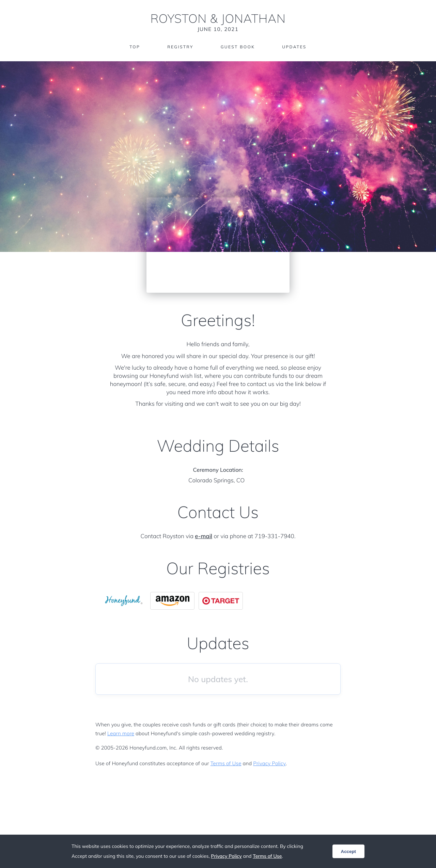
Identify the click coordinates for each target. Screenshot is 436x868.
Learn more (121, 733)
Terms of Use (226, 763)
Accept (348, 851)
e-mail (204, 536)
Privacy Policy (269, 763)
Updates (294, 47)
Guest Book (238, 47)
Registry (180, 47)
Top (135, 47)
